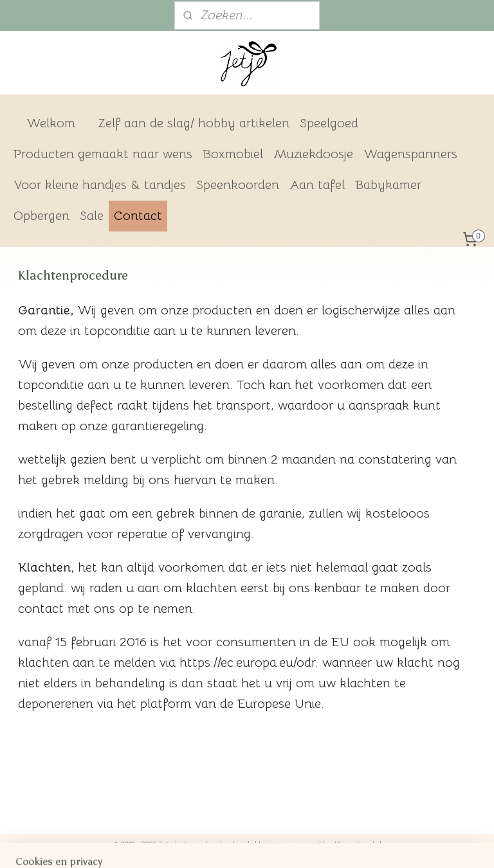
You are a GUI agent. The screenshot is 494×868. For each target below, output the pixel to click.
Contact (138, 216)
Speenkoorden (238, 185)
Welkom (51, 123)
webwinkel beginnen (256, 844)
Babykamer (388, 185)
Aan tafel (317, 185)
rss (214, 844)
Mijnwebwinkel (357, 844)
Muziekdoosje (313, 154)
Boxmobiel (233, 154)
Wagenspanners (410, 154)
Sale (92, 216)
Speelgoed (329, 123)
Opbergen (41, 216)
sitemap (191, 844)
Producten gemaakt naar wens (103, 154)
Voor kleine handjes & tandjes (100, 185)
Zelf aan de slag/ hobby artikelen (194, 123)
